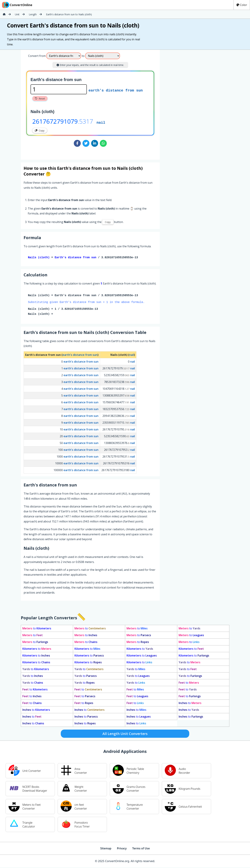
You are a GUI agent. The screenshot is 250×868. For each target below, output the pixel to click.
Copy (40, 131)
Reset (40, 99)
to (37, 629)
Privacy (122, 849)
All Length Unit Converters (125, 734)
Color (242, 5)
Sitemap (106, 849)
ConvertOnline (17, 5)
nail (101, 122)
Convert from (37, 56)
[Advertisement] (189, 103)
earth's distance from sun (116, 90)
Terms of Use (141, 849)
